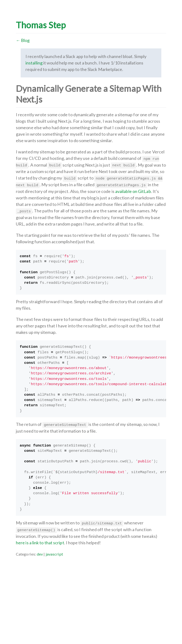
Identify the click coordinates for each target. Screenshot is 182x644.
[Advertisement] (91, 591)
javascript (54, 554)
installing (34, 63)
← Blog (23, 40)
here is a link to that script (40, 543)
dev (40, 554)
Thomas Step (41, 25)
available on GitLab (133, 191)
